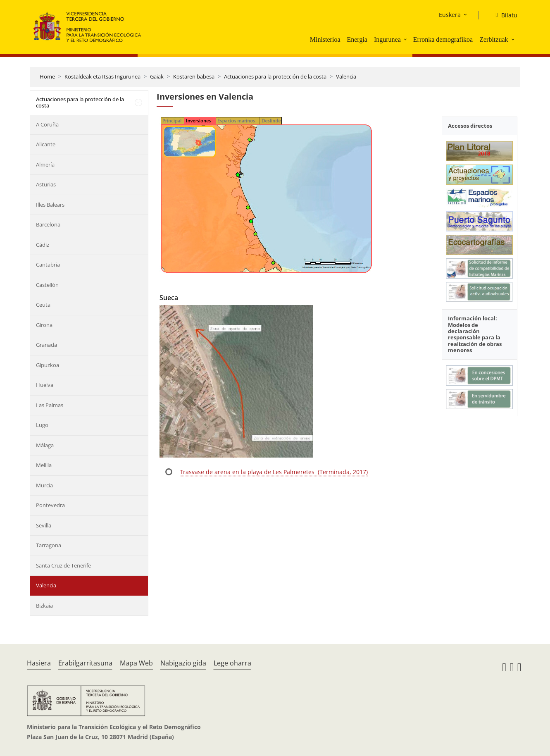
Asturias (46, 184)
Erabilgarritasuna (85, 663)
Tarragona (49, 545)
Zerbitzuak (494, 39)
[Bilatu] (503, 15)
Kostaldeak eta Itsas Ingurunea (102, 76)
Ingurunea (387, 39)
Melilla (44, 465)
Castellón (47, 285)
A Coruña (47, 124)
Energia (357, 39)
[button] (406, 39)
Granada (46, 345)
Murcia (44, 485)
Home (47, 76)
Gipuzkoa (48, 365)
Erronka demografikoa (443, 39)
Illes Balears (50, 205)
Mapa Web (136, 663)
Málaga (45, 445)
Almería (45, 165)
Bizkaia (44, 606)
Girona (44, 325)
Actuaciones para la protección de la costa (275, 76)
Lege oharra (232, 663)
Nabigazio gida (183, 663)
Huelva (45, 385)
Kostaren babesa (194, 76)
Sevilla (44, 525)
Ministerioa (325, 39)
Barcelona (48, 224)
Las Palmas (50, 405)
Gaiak (157, 76)
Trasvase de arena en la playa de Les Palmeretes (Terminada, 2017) (274, 472)
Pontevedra (50, 505)
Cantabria (48, 265)
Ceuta (43, 305)
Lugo (42, 425)
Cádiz (43, 245)
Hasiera (39, 663)
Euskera (450, 15)
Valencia (346, 76)
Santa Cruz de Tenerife (63, 565)
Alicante (46, 144)
